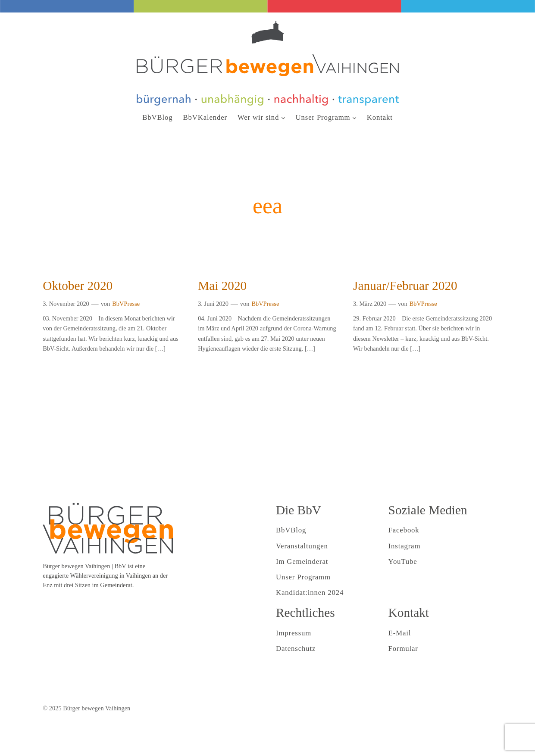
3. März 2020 (370, 304)
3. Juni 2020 (213, 304)
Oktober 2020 (78, 286)
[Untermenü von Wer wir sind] (283, 118)
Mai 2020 (222, 286)
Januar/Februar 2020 (405, 286)
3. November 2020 (66, 304)
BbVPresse (126, 304)
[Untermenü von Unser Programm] (354, 118)
